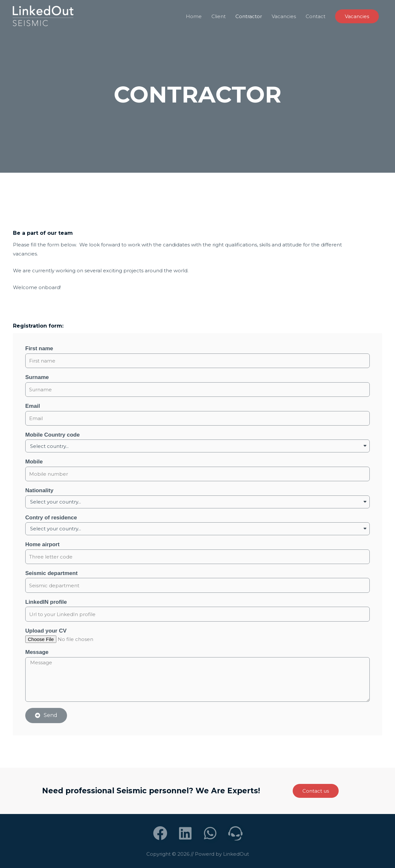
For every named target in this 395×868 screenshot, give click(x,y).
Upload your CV (46, 631)
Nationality (39, 490)
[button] (316, 791)
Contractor (249, 16)
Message (37, 652)
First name (39, 348)
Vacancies (284, 16)
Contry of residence (51, 518)
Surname (37, 377)
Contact (316, 16)
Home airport (42, 544)
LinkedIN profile (46, 602)
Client (219, 16)
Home (194, 16)
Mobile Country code (52, 435)
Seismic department (51, 573)
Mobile (34, 462)
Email (33, 406)
